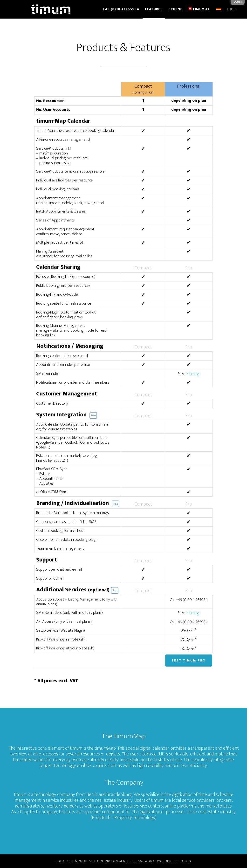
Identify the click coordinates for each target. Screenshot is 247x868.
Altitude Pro (100, 861)
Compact (143, 89)
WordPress (167, 861)
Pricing (193, 374)
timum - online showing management (51, 9)
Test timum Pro (189, 660)
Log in (186, 861)
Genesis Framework (137, 861)
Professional (189, 86)
